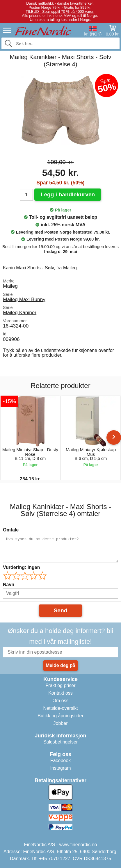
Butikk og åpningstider (60, 716)
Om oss (60, 701)
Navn (9, 585)
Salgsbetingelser (61, 742)
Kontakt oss (61, 693)
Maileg (10, 286)
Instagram (60, 768)
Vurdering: (21, 567)
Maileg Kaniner (20, 312)
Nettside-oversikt (60, 708)
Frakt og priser (60, 685)
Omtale (11, 530)
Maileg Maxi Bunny (24, 299)
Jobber (61, 723)
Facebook (61, 761)
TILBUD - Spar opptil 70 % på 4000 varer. (60, 11)
